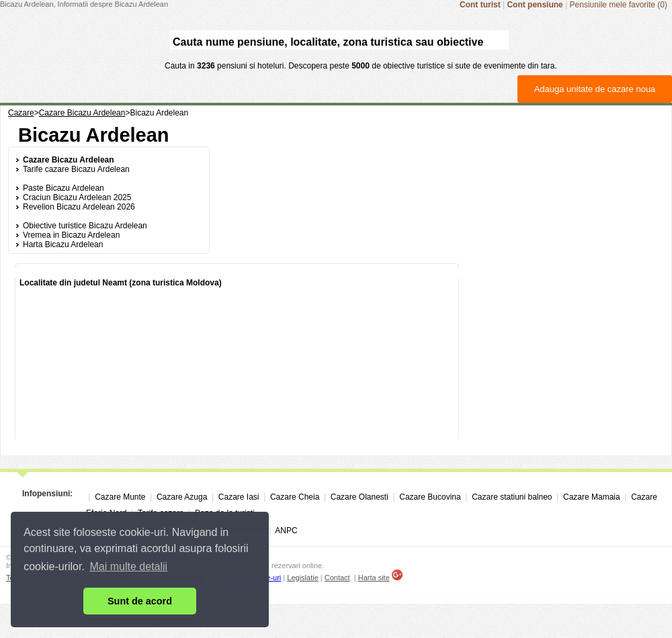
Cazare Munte (120, 497)
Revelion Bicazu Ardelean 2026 (79, 207)
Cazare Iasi (239, 497)
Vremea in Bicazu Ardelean (71, 235)
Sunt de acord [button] (140, 601)
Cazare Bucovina (430, 497)
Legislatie (302, 578)
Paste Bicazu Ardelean (64, 188)
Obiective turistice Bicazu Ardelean (85, 226)
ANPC (286, 531)
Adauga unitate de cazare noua (595, 89)
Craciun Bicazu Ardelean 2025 (77, 197)
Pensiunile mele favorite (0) (619, 5)
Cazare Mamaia (592, 497)
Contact (337, 578)
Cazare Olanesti (360, 497)
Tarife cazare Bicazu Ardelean (76, 169)
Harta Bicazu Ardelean (63, 244)
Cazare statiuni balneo (512, 497)
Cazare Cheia (295, 497)
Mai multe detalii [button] (129, 566)
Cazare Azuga (182, 497)
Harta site (374, 578)
